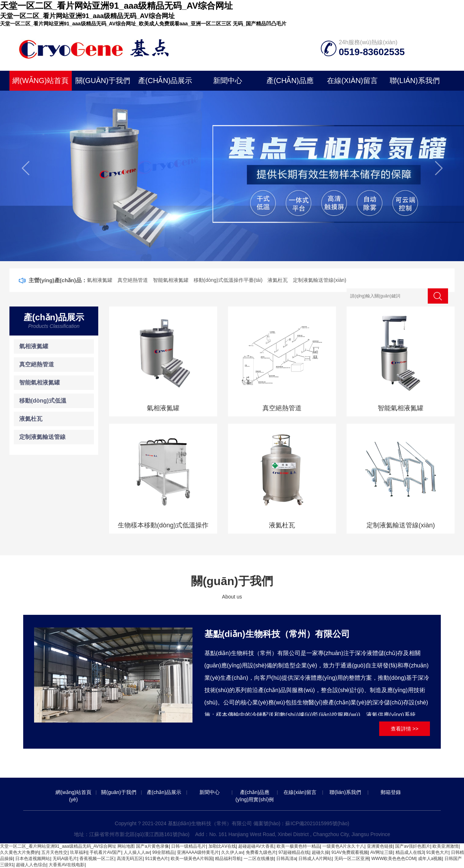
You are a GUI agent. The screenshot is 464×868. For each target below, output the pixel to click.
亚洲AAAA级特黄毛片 (198, 852)
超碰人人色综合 (31, 865)
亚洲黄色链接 (380, 846)
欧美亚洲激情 (446, 846)
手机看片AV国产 (105, 852)
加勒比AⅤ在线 (222, 846)
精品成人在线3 (410, 852)
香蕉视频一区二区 (97, 859)
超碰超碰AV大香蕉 (256, 846)
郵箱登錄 (391, 792)
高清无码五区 (130, 859)
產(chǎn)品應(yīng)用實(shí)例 (290, 84)
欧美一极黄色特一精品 (298, 846)
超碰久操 (320, 852)
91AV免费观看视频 (349, 852)
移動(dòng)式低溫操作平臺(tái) (228, 280)
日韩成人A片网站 (315, 859)
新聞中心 (228, 81)
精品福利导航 (228, 859)
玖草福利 (79, 852)
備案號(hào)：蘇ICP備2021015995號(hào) (301, 823)
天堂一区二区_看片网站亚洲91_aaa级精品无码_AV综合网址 (58, 846)
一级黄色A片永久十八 (343, 846)
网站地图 (126, 846)
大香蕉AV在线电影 (67, 865)
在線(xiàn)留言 (352, 81)
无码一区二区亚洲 (352, 859)
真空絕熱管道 (133, 280)
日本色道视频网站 (33, 859)
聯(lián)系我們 (415, 81)
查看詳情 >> (405, 729)
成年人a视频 (430, 859)
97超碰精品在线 (294, 852)
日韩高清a (286, 859)
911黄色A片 (157, 859)
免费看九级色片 (261, 852)
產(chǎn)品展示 (165, 81)
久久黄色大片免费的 (20, 852)
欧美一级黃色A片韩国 (192, 859)
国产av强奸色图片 (413, 846)
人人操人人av (137, 852)
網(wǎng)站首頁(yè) (40, 84)
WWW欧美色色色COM (393, 859)
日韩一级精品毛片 (188, 846)
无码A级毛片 (65, 859)
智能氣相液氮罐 (171, 280)
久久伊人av (232, 852)
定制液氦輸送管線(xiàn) (320, 280)
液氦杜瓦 (278, 280)
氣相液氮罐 (100, 280)
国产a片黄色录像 (152, 846)
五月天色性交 (54, 852)
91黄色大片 (437, 852)
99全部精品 (163, 852)
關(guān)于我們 (103, 81)
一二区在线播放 (259, 859)
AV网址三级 (382, 852)
